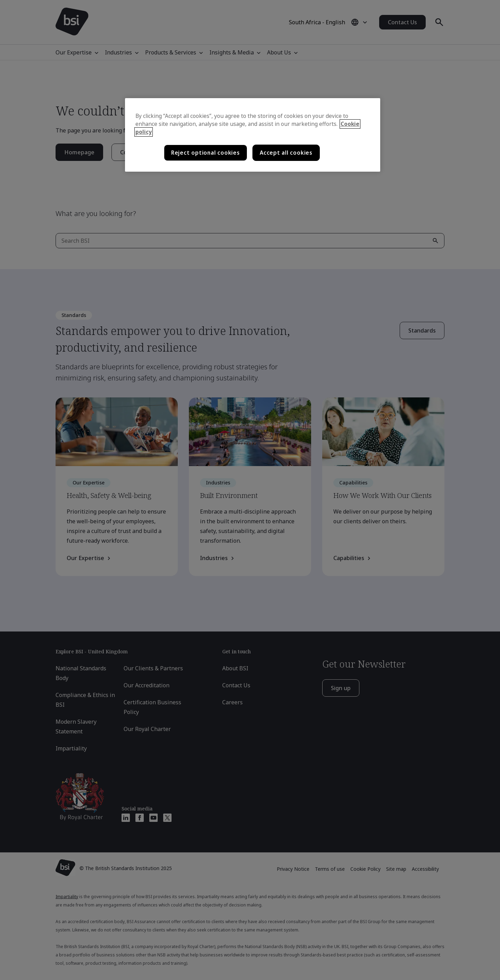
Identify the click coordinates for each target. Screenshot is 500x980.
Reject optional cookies (206, 153)
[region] (253, 135)
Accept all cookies (286, 153)
